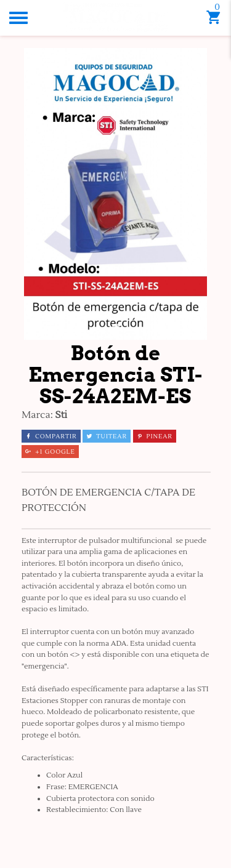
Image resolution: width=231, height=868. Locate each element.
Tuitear (107, 436)
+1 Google (50, 452)
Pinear (155, 436)
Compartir (51, 436)
